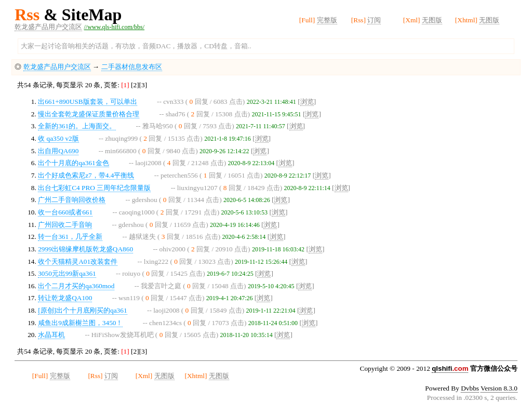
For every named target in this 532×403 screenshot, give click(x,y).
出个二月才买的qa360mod (76, 286)
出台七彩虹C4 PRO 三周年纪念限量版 (94, 188)
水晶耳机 (51, 335)
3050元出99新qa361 (67, 273)
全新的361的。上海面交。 (77, 126)
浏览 (307, 102)
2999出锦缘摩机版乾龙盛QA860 (85, 249)
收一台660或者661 (65, 212)
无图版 (432, 20)
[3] (143, 85)
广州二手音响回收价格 (72, 200)
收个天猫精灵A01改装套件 (78, 261)
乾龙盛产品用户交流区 (48, 27)
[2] (135, 85)
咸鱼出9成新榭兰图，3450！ (80, 323)
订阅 (374, 20)
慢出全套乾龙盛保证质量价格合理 (89, 114)
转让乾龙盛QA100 (65, 298)
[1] (126, 85)
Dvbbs (470, 388)
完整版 (327, 20)
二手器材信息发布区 (132, 67)
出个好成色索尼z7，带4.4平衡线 (86, 175)
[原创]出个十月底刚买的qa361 (82, 310)
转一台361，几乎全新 (70, 237)
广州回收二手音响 (65, 225)
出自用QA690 (58, 151)
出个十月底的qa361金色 (74, 163)
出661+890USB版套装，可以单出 (87, 102)
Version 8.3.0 (499, 388)
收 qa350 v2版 (58, 138)
